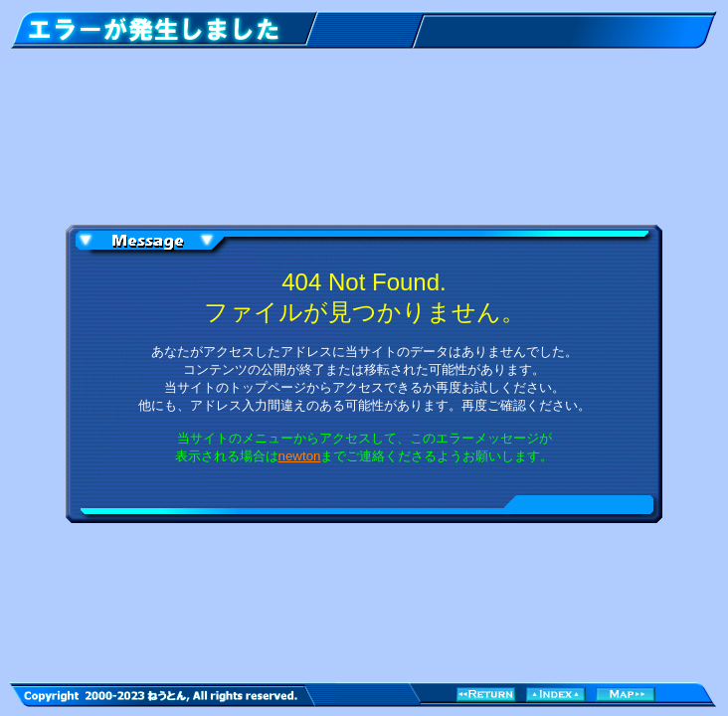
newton (300, 456)
